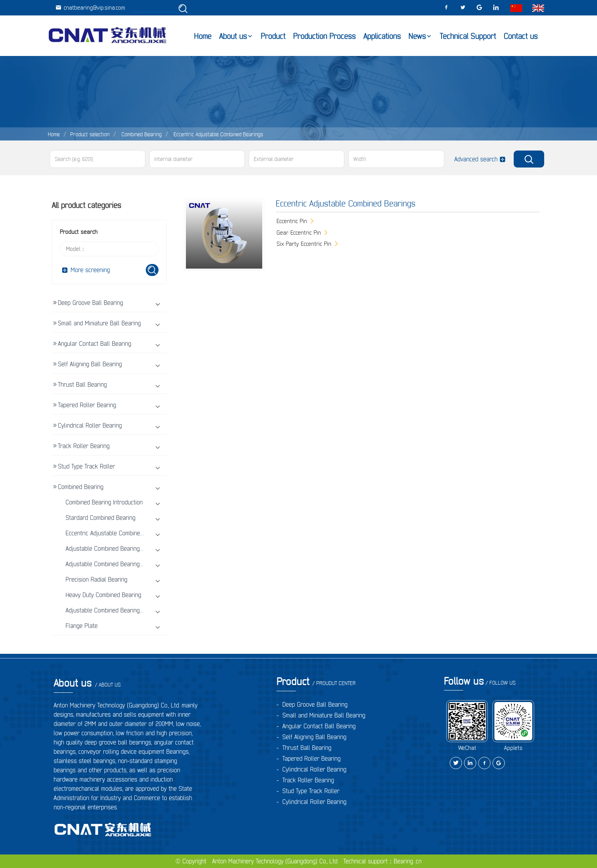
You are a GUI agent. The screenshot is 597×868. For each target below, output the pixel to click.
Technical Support (468, 36)
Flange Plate (82, 626)
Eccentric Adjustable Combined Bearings (218, 134)
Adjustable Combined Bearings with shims (118, 548)
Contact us (521, 36)
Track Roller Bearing (84, 446)
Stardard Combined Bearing (100, 518)
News (417, 36)
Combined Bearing (141, 134)
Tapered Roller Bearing (87, 405)
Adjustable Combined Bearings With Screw (119, 564)
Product (273, 36)
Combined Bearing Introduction (104, 502)
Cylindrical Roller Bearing (90, 425)
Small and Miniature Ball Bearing (99, 323)
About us (233, 36)
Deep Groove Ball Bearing (90, 303)
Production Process (324, 36)
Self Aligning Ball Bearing (90, 364)
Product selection (90, 134)
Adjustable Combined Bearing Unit (108, 610)
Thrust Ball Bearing (82, 384)
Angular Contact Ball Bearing (94, 343)
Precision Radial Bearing (96, 579)
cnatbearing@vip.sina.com (90, 8)
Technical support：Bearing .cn (382, 861)
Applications (382, 36)
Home (203, 36)
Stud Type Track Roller (86, 466)
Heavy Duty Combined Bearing (103, 595)
